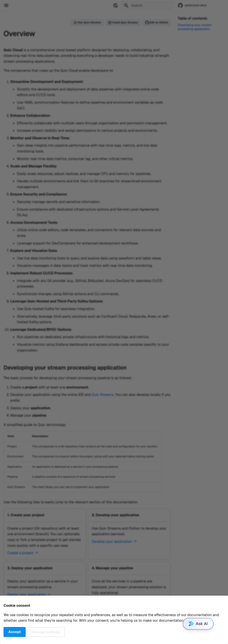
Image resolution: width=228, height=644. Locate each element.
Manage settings (46, 632)
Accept (14, 632)
